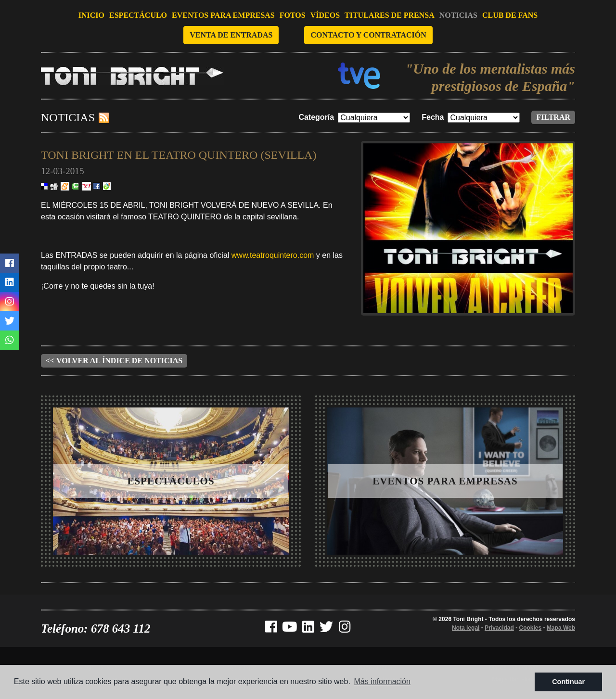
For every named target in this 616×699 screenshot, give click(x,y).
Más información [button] (382, 681)
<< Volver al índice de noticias (114, 361)
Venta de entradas (231, 35)
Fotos (293, 15)
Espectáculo (138, 15)
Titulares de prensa (390, 15)
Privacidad (499, 628)
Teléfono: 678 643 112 (96, 629)
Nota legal (466, 628)
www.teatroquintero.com (273, 255)
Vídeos (325, 15)
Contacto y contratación (368, 35)
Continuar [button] (568, 682)
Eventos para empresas (223, 15)
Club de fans (510, 15)
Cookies (531, 628)
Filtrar (553, 117)
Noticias (458, 15)
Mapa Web (561, 628)
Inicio (91, 15)
